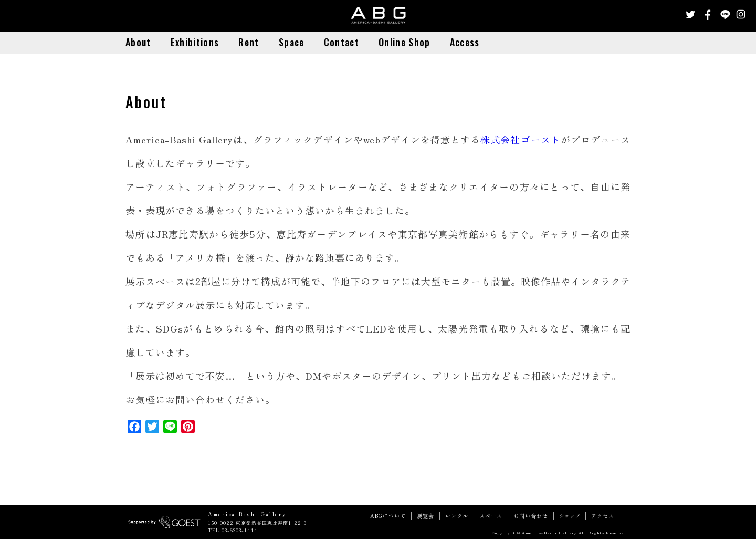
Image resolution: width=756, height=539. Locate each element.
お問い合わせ (531, 516)
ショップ (570, 516)
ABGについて (388, 516)
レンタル (457, 516)
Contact (342, 42)
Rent (249, 42)
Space (292, 42)
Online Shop (404, 42)
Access (465, 42)
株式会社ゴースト (520, 139)
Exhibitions (195, 42)
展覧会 (426, 516)
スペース (491, 516)
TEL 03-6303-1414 (233, 530)
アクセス (603, 516)
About (138, 42)
